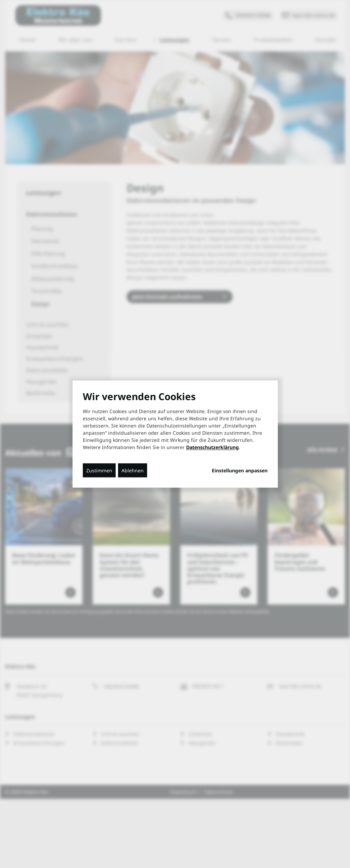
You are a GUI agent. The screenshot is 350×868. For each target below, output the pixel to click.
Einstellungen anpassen (240, 470)
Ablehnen (133, 470)
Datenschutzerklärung (212, 447)
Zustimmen (99, 470)
